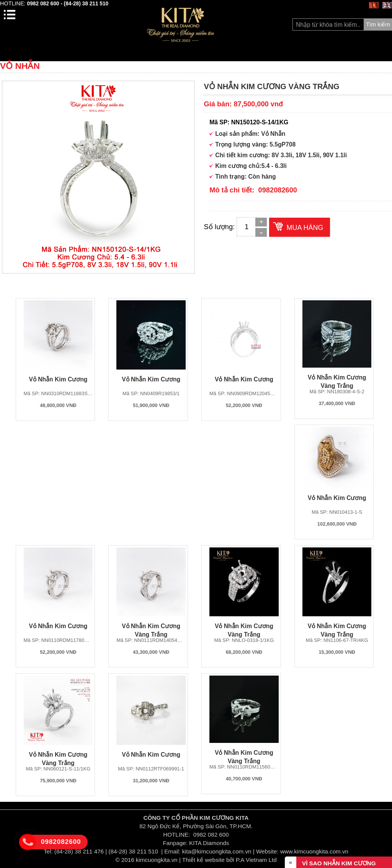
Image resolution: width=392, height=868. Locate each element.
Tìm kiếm (378, 24)
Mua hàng (305, 228)
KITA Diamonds (209, 843)
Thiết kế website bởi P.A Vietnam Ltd (229, 860)
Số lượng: (219, 227)
